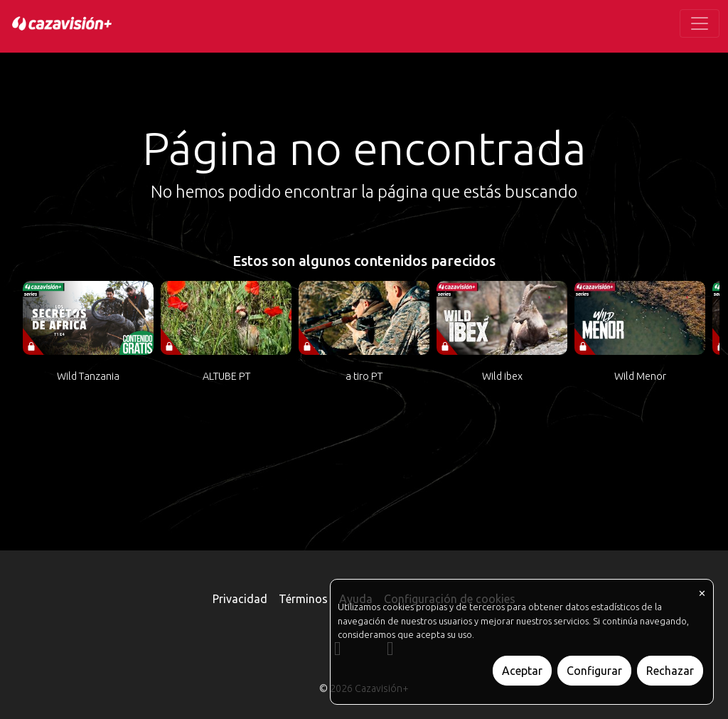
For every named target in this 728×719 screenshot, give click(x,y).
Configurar (594, 671)
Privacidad (240, 599)
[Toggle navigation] (700, 23)
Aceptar (522, 671)
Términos (303, 599)
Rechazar (670, 671)
